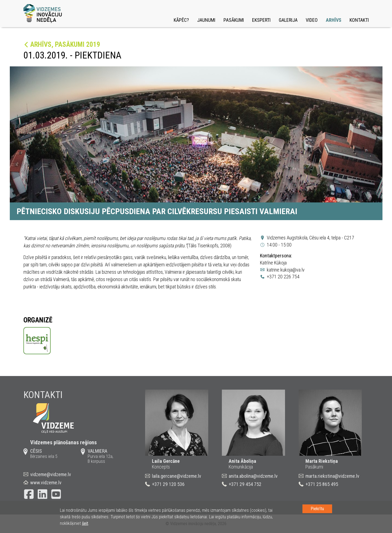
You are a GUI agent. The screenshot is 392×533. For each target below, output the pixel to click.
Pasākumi (234, 20)
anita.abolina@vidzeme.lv (253, 476)
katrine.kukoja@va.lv (286, 270)
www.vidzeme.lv (46, 483)
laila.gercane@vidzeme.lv (177, 476)
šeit (85, 523)
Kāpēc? (181, 20)
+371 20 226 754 (283, 277)
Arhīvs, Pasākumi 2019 (65, 44)
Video (312, 20)
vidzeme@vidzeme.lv (51, 474)
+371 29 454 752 (245, 484)
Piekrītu (317, 509)
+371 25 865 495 (322, 484)
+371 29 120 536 (168, 484)
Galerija (288, 20)
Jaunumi (206, 20)
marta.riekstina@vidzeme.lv (332, 476)
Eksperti (261, 20)
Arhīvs (334, 20)
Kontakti (359, 20)
